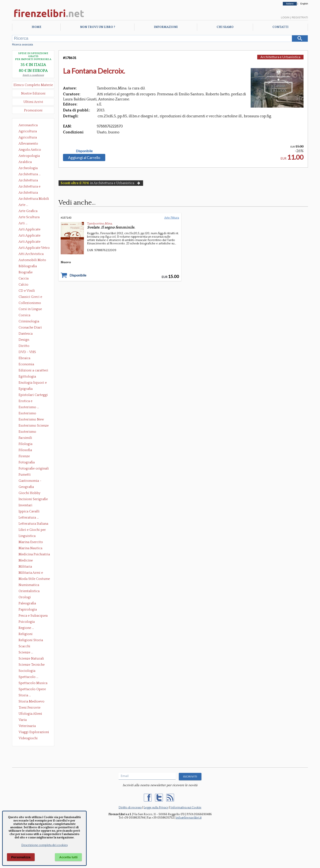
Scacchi (24, 646)
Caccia (24, 278)
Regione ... (26, 628)
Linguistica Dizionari (27, 536)
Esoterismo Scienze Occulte (34, 426)
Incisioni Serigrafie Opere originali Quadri (33, 500)
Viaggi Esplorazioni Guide (34, 732)
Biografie (26, 272)
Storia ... (25, 695)
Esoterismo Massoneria (27, 414)
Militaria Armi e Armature (31, 573)
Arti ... (23, 223)
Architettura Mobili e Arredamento (34, 199)
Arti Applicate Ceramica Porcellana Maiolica (34, 230)
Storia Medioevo (31, 701)
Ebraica (24, 358)
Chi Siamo (225, 27)
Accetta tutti (68, 857)
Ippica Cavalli (29, 511)
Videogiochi (28, 738)
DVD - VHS (27, 352)
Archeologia (28, 168)
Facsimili (25, 438)
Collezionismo (30, 303)
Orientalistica (29, 591)
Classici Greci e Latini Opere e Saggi (34, 297)
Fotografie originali (34, 468)
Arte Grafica (28, 211)
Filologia (25, 444)
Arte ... (23, 205)
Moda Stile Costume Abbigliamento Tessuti (34, 579)
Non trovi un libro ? (98, 27)
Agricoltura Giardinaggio (29, 138)
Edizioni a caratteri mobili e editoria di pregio (34, 371)
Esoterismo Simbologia (28, 432)
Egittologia (27, 376)
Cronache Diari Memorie (30, 328)
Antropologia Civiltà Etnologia (31, 156)
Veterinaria (27, 726)
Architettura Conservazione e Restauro (31, 181)
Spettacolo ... (28, 677)
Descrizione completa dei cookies (44, 845)
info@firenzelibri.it (189, 818)
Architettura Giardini (28, 193)
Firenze (24, 456)
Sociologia (27, 671)
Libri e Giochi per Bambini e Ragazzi (33, 530)
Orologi (25, 597)
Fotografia (27, 462)
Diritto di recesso (130, 808)
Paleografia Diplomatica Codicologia (28, 604)
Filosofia (25, 450)
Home (36, 27)
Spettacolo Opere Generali (32, 690)
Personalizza (21, 857)
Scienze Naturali (31, 659)
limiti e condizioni (33, 75)
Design (24, 340)
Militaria (25, 567)
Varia (23, 720)
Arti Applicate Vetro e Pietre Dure (34, 248)
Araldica (25, 162)
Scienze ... (26, 652)
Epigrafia (26, 389)
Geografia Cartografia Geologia (27, 487)
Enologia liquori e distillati (33, 383)
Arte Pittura (172, 218)
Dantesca (26, 334)
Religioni (26, 634)
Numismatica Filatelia (29, 585)
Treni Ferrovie (29, 708)
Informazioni (166, 27)
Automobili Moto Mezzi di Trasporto (33, 260)
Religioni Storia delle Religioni (31, 641)
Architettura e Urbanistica (29, 187)
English (304, 4)
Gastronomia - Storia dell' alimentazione (30, 481)
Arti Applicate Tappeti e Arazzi (31, 242)
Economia (26, 364)
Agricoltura (28, 131)
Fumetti (25, 475)
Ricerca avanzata (23, 44)
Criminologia (29, 321)
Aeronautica (28, 125)
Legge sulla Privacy (156, 808)
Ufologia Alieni (30, 714)
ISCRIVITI (190, 777)
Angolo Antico (30, 150)
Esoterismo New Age (31, 420)
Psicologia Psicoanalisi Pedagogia (28, 622)
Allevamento (28, 144)
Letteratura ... (29, 518)
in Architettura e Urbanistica (101, 183)
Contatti (280, 27)
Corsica (24, 315)
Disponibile (84, 151)
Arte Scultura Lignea (29, 218)
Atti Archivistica (31, 254)
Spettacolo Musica (33, 683)
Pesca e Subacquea (33, 616)
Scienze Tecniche (32, 665)
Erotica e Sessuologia (28, 401)
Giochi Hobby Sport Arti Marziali (33, 493)
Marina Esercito (31, 542)
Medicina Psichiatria (34, 554)
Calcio (23, 285)
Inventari (25, 505)
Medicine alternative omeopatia (27, 561)
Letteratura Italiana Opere (33, 524)
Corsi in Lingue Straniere (30, 309)
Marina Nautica (30, 548)
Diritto (24, 346)
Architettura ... (30, 174)
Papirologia (28, 609)
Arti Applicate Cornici (29, 236)
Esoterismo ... (29, 407)
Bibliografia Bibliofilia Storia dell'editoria (31, 267)
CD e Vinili (27, 291)
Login (285, 17)
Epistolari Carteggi (33, 395)
